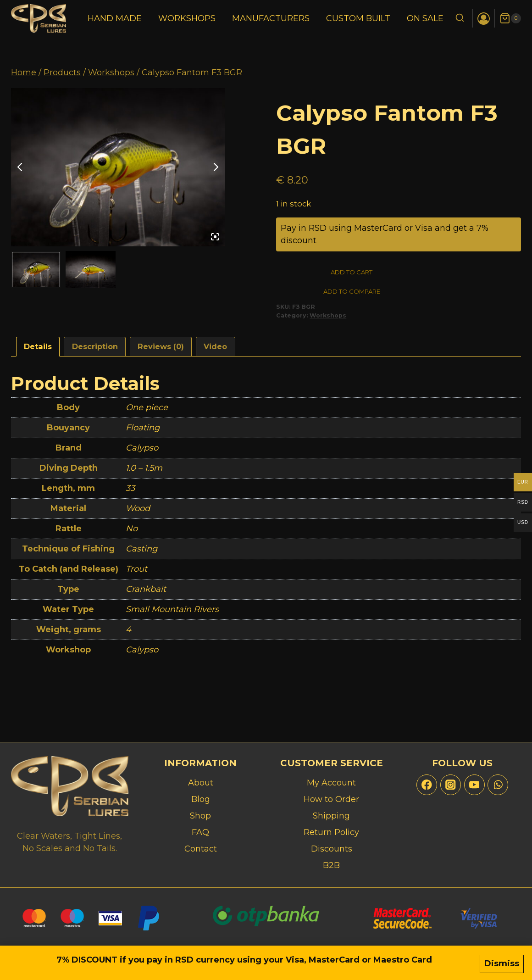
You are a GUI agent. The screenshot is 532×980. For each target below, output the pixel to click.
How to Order (331, 799)
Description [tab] (95, 349)
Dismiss (502, 965)
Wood (138, 511)
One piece (147, 410)
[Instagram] (451, 785)
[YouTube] (474, 785)
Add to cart (319, 273)
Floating (143, 430)
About (201, 783)
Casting (141, 551)
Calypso (142, 451)
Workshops (187, 18)
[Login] (484, 19)
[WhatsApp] (498, 785)
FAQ (200, 832)
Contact (201, 849)
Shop (200, 816)
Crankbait (146, 592)
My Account (331, 783)
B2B (331, 865)
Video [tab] (215, 349)
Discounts (332, 849)
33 (130, 491)
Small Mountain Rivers (172, 612)
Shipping (331, 816)
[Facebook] (427, 785)
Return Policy (331, 832)
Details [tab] (38, 349)
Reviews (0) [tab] (161, 349)
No (132, 531)
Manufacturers (271, 18)
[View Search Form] (460, 19)
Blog (201, 799)
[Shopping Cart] (510, 18)
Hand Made (115, 18)
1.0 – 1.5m (144, 471)
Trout (136, 572)
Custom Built (358, 18)
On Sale (425, 18)
